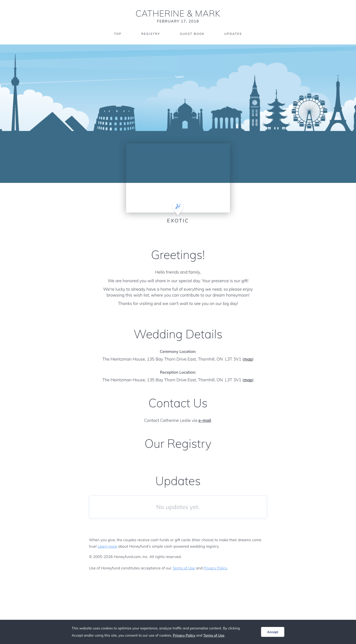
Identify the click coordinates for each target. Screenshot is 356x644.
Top (118, 34)
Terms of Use (184, 568)
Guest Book (192, 34)
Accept (273, 632)
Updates (233, 34)
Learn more (107, 546)
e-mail (205, 420)
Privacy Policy (215, 568)
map (248, 359)
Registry (151, 34)
